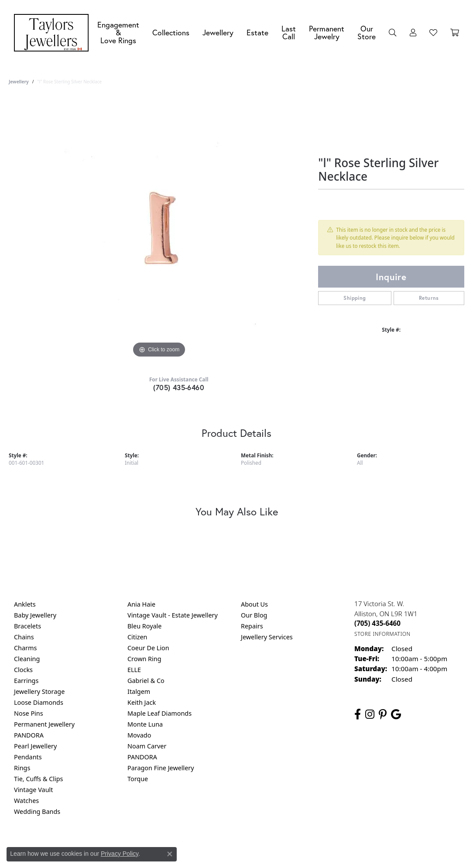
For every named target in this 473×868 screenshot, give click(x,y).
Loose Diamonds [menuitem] (39, 702)
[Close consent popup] (170, 854)
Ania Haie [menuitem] (141, 604)
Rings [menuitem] (22, 768)
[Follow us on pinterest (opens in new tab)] (383, 714)
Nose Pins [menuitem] (29, 713)
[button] (393, 33)
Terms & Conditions (246, 847)
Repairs (252, 626)
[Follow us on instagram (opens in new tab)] (370, 714)
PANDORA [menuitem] (29, 735)
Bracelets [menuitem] (27, 626)
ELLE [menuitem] (134, 670)
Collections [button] (171, 33)
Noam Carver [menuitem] (147, 746)
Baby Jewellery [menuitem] (35, 615)
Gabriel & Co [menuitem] (146, 681)
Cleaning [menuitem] (27, 659)
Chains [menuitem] (24, 637)
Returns (429, 298)
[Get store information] (382, 634)
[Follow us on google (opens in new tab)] (396, 714)
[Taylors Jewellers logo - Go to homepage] (53, 33)
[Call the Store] (377, 623)
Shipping (355, 298)
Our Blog (254, 615)
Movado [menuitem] (139, 735)
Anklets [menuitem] (25, 604)
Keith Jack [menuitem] (142, 702)
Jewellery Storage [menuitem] (39, 691)
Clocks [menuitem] (23, 670)
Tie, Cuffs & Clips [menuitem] (39, 779)
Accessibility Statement (310, 847)
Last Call (289, 33)
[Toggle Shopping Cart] (455, 33)
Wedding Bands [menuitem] (37, 811)
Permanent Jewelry (327, 33)
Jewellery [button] (218, 33)
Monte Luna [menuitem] (145, 724)
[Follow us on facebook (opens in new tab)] (358, 714)
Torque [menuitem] (138, 779)
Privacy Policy (194, 847)
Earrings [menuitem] (26, 681)
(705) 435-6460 (179, 387)
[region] (159, 229)
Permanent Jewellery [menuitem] (44, 724)
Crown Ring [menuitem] (144, 659)
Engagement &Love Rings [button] (118, 32)
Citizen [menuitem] (137, 637)
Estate (257, 33)
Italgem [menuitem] (139, 691)
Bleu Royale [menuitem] (144, 626)
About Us (254, 604)
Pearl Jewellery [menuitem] (35, 746)
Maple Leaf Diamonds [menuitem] (159, 713)
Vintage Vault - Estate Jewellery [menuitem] (173, 615)
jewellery (19, 82)
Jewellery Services (267, 637)
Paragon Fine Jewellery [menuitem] (161, 768)
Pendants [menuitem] (28, 757)
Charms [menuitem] (25, 648)
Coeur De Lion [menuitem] (148, 648)
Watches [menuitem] (26, 801)
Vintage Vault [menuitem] (33, 790)
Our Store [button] (367, 33)
